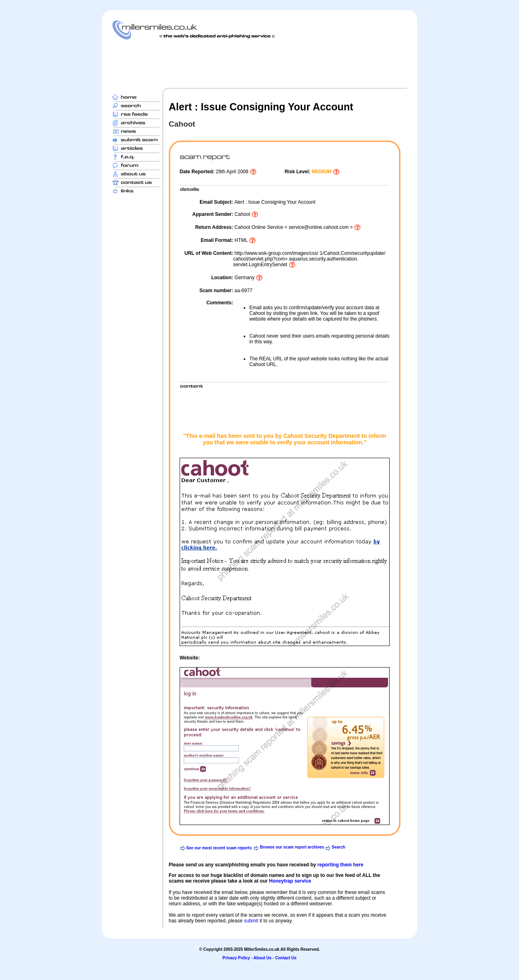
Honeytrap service (290, 881)
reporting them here (340, 865)
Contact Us (286, 958)
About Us (262, 958)
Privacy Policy (236, 958)
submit (251, 921)
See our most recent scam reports (219, 848)
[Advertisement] (259, 64)
